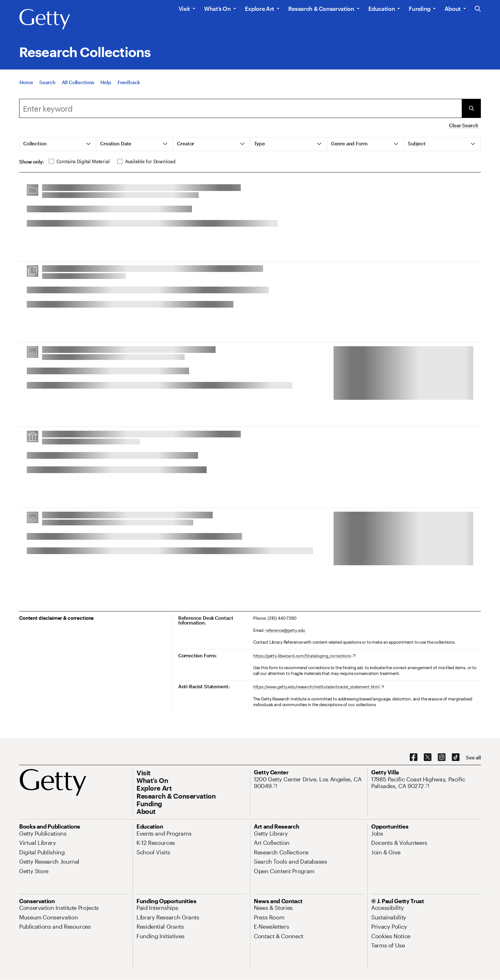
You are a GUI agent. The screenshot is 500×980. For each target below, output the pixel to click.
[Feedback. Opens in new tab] (129, 84)
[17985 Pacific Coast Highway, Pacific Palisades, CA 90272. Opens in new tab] (426, 783)
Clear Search (463, 125)
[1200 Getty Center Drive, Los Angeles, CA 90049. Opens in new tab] (309, 783)
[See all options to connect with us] (473, 758)
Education (382, 9)
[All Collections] (78, 84)
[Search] (47, 84)
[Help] (106, 84)
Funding (419, 9)
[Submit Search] (471, 108)
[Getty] (45, 19)
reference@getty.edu (285, 630)
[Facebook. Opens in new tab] (414, 757)
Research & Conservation (321, 9)
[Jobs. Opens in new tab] (377, 833)
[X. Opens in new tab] (428, 757)
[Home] (26, 84)
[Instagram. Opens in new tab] (442, 757)
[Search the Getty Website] (478, 9)
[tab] (58, 144)
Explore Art (260, 9)
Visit (184, 9)
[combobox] (240, 108)
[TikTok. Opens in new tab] (456, 757)
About (453, 9)
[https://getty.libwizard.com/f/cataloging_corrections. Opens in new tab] (304, 656)
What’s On (217, 9)
